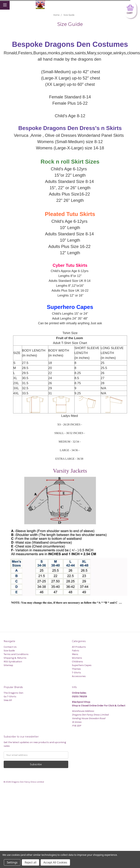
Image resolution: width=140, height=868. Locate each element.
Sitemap (8, 665)
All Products (79, 647)
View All (8, 700)
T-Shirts (76, 673)
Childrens (77, 662)
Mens (75, 654)
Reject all (31, 862)
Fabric (76, 651)
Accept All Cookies (55, 862)
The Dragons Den (13, 693)
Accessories (79, 676)
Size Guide (9, 651)
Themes (76, 669)
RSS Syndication (13, 662)
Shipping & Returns (15, 658)
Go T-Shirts (10, 697)
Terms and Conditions (16, 654)
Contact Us (10, 647)
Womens (77, 658)
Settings (12, 862)
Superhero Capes (82, 665)
